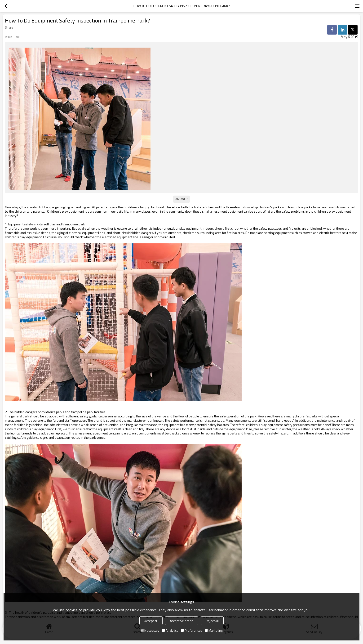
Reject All (212, 621)
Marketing (214, 630)
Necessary (150, 630)
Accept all (151, 621)
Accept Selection (182, 621)
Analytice (170, 630)
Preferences (192, 630)
